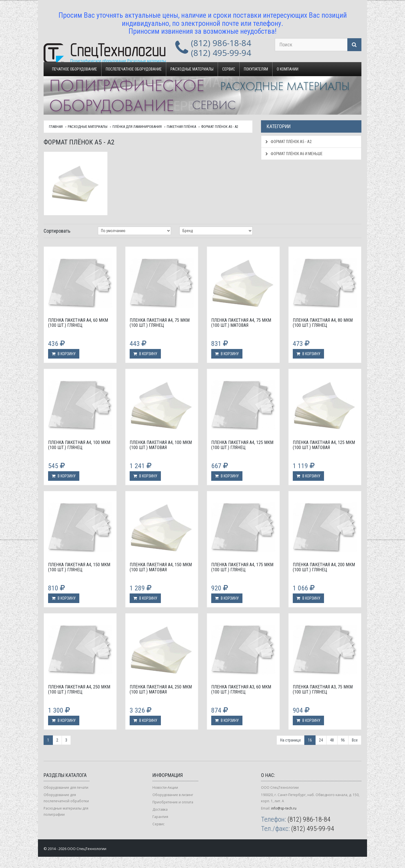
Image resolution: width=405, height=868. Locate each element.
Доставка (160, 809)
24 (321, 740)
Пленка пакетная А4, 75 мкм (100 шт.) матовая (241, 323)
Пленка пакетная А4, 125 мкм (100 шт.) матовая (324, 445)
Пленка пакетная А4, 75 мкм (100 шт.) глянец (160, 323)
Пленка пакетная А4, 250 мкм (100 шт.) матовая (161, 689)
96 (343, 740)
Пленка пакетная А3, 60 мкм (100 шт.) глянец (241, 689)
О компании (288, 69)
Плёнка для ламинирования (137, 127)
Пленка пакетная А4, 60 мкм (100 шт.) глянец (78, 323)
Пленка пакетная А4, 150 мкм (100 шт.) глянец (79, 567)
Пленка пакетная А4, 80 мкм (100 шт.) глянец (323, 323)
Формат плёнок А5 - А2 (220, 127)
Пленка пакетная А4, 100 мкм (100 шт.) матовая (161, 445)
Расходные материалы (192, 69)
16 (310, 740)
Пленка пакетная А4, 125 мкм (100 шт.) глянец (242, 445)
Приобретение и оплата (173, 802)
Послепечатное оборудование (134, 69)
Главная (56, 127)
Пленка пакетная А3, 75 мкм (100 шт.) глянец (323, 689)
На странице (291, 740)
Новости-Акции (165, 787)
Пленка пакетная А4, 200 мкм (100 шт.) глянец (324, 567)
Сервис (229, 69)
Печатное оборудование (75, 69)
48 (332, 740)
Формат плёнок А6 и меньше (294, 154)
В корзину (64, 354)
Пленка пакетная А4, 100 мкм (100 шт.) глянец (79, 445)
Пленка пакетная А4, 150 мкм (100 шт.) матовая (161, 567)
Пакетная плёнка (181, 127)
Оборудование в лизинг (173, 795)
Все (355, 740)
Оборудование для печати (66, 787)
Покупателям (256, 69)
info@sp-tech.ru (284, 808)
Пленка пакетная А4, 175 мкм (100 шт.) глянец (242, 567)
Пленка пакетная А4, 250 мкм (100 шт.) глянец (79, 689)
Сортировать (57, 231)
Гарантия (160, 817)
